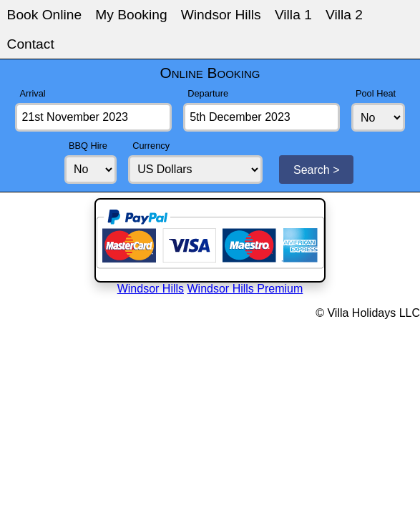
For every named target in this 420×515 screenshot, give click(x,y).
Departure (208, 93)
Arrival (32, 93)
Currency (151, 146)
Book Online (45, 15)
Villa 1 (293, 15)
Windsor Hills (221, 15)
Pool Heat (376, 93)
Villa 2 (344, 15)
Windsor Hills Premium (245, 289)
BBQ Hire (88, 146)
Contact (31, 44)
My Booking (131, 15)
